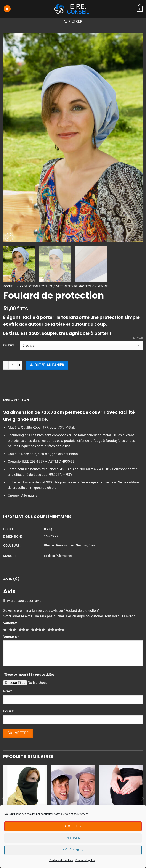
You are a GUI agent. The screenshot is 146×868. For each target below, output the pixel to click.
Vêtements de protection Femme (82, 286)
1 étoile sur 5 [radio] (4, 630)
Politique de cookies (61, 860)
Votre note (10, 623)
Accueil (9, 286)
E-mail (8, 711)
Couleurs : (9, 345)
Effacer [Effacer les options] (138, 338)
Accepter (73, 826)
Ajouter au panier (47, 365)
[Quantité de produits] (13, 365)
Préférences (73, 850)
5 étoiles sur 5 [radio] (55, 630)
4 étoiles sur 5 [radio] (37, 630)
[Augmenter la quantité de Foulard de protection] (20, 365)
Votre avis (11, 637)
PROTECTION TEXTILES (36, 286)
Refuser (73, 838)
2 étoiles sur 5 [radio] (12, 630)
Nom (7, 691)
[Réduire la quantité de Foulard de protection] (6, 365)
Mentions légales (85, 860)
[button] (7, 9)
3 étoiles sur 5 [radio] (23, 630)
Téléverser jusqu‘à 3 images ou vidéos (29, 675)
